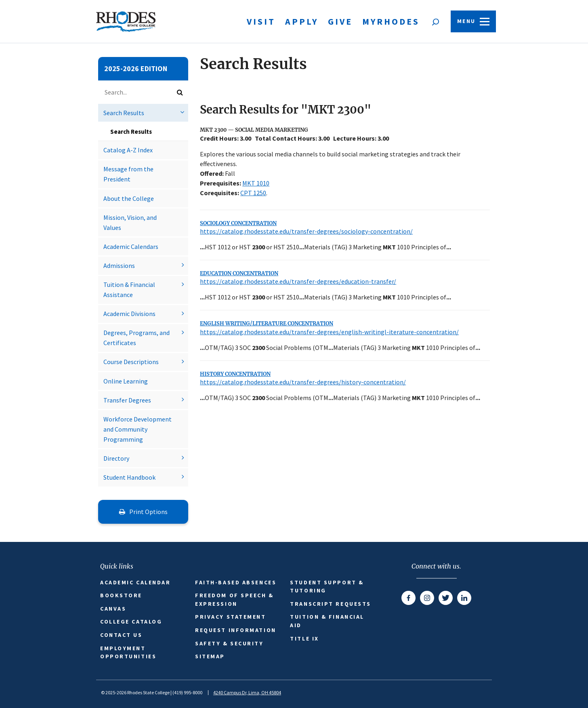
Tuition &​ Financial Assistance (129, 290)
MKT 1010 (256, 183)
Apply (302, 21)
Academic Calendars (131, 247)
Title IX (304, 638)
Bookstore (121, 595)
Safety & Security (229, 643)
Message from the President (128, 174)
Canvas (113, 609)
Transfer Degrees (127, 400)
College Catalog (131, 622)
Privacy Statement (230, 617)
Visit (261, 21)
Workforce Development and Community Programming (138, 429)
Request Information (235, 630)
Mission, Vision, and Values (130, 222)
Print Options (143, 512)
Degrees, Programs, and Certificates (136, 338)
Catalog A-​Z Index (128, 150)
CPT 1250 (253, 193)
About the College (129, 198)
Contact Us (121, 635)
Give (340, 21)
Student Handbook (129, 477)
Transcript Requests (330, 604)
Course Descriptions (131, 362)
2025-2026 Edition (136, 68)
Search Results (124, 113)
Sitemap (210, 656)
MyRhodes (391, 21)
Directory (116, 458)
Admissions (119, 265)
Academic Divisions (129, 314)
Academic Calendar (135, 582)
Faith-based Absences (236, 582)
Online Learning (126, 381)
